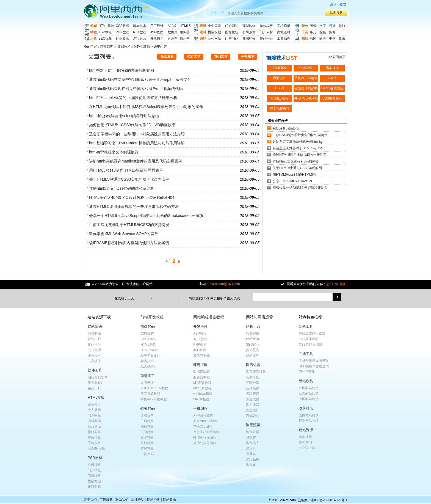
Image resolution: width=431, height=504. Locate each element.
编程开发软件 (98, 377)
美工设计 (157, 26)
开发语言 (200, 327)
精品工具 (94, 388)
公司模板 (94, 465)
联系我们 (122, 500)
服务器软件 (96, 383)
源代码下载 (201, 356)
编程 (93, 32)
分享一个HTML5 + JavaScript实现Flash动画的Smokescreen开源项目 (148, 216)
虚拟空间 (305, 442)
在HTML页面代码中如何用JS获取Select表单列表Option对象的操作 (146, 107)
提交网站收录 (309, 421)
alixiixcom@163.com (225, 284)
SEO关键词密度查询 (314, 366)
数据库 (173, 32)
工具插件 (284, 38)
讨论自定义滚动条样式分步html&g (298, 142)
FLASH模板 (96, 448)
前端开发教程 (152, 317)
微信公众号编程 (205, 443)
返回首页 (339, 57)
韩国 (313, 38)
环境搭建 (200, 365)
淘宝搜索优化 (256, 372)
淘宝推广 (253, 410)
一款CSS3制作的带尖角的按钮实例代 (300, 135)
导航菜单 (94, 432)
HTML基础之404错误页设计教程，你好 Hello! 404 (132, 197)
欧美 (323, 38)
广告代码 (147, 454)
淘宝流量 (253, 425)
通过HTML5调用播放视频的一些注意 (299, 155)
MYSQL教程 (202, 383)
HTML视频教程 (332, 88)
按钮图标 (94, 487)
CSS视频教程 (332, 98)
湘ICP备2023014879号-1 (329, 500)
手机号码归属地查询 (314, 361)
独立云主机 (307, 448)
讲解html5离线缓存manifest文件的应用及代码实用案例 (136, 161)
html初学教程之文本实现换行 (114, 152)
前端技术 (124, 47)
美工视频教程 (150, 394)
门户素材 (266, 32)
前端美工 (148, 376)
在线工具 (306, 354)
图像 (313, 26)
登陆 (343, 4)
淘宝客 (251, 465)
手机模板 (284, 26)
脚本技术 (140, 26)
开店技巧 (157, 38)
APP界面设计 (150, 356)
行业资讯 (122, 38)
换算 (332, 32)
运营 (93, 38)
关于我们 (90, 500)
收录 (342, 38)
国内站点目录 (309, 415)
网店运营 (253, 365)
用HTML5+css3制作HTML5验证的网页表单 (126, 170)
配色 (323, 32)
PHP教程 (122, 32)
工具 (305, 32)
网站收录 (170, 500)
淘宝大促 (253, 399)
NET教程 (140, 32)
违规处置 (253, 416)
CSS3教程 (148, 339)
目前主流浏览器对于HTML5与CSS (298, 148)
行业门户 (94, 339)
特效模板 (266, 26)
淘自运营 (253, 405)
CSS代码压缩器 (310, 345)
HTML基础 (106, 26)
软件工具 (95, 370)
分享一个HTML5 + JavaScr (292, 181)
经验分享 (253, 383)
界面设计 (280, 78)
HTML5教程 (279, 98)
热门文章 (221, 56)
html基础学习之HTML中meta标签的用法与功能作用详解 (137, 143)
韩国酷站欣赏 (309, 388)
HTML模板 (96, 397)
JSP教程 (157, 32)
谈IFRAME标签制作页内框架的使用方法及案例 (129, 243)
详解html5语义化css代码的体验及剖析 (122, 188)
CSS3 (279, 88)
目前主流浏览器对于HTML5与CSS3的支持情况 (129, 225)
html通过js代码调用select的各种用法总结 (124, 116)
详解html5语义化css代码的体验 (296, 161)
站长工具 (306, 327)
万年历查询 (307, 372)
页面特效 (147, 432)
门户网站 (232, 26)
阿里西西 (107, 47)
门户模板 (94, 470)
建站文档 (253, 356)
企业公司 (214, 26)
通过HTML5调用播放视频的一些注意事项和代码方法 (134, 206)
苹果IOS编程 (203, 426)
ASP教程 (105, 32)
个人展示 (94, 410)
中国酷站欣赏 (309, 399)
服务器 (185, 32)
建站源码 (95, 327)
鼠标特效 (147, 443)
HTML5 (185, 26)
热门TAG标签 (336, 284)
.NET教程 (200, 339)
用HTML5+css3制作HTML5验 (294, 175)
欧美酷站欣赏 (309, 393)
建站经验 (253, 339)
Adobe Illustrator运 (286, 128)
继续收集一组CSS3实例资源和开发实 (300, 188)
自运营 (185, 38)
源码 (203, 38)
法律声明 (138, 500)
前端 (93, 26)
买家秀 (251, 437)
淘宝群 (251, 448)
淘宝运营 (140, 38)
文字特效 (147, 437)
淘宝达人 (253, 443)
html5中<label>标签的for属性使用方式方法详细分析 (133, 98)
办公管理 (94, 350)
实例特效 (147, 448)
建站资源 (306, 430)
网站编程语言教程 (209, 317)
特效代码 (148, 408)
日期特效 (147, 421)
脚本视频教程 (280, 109)
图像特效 (147, 426)
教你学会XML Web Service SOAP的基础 (124, 234)
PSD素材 (95, 458)
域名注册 (305, 437)
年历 (313, 32)
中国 (332, 38)
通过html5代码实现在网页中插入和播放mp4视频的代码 (136, 89)
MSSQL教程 (202, 388)
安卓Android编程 (205, 421)
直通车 (173, 38)
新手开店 (253, 377)
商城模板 (94, 476)
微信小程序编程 (205, 437)
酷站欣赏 (306, 381)
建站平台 (266, 38)
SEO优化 (105, 38)
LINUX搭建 (201, 399)
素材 (203, 32)
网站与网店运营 (259, 317)
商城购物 (249, 26)
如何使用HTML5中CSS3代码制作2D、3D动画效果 (132, 125)
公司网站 (214, 38)
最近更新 (167, 56)
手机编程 (200, 408)
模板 (203, 26)
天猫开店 (253, 394)
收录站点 (306, 408)
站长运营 (253, 327)
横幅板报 (214, 32)
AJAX (172, 26)
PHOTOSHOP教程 (154, 388)
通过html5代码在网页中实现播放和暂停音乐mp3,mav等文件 (140, 79)
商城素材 (284, 32)
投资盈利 (253, 350)
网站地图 (154, 500)
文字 (323, 26)
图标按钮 (232, 32)
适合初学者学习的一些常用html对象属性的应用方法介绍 (137, 134)
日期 (332, 26)
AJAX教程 (148, 367)
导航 (342, 26)
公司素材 (249, 32)
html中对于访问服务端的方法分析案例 (121, 70)
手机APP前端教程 (154, 399)
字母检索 (248, 56)
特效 (305, 26)
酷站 (305, 38)
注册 (333, 4)
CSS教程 (122, 26)
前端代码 (148, 327)
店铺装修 (253, 388)
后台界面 (94, 426)
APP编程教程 (203, 415)
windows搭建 (203, 394)
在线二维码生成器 (312, 334)
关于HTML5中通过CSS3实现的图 (297, 168)
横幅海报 (94, 481)
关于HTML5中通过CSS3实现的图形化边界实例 (129, 179)
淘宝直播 (253, 432)
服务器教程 (201, 377)
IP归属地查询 (309, 339)
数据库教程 (201, 372)
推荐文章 (194, 56)
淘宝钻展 (253, 459)
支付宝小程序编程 (206, 432)
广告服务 (106, 500)
